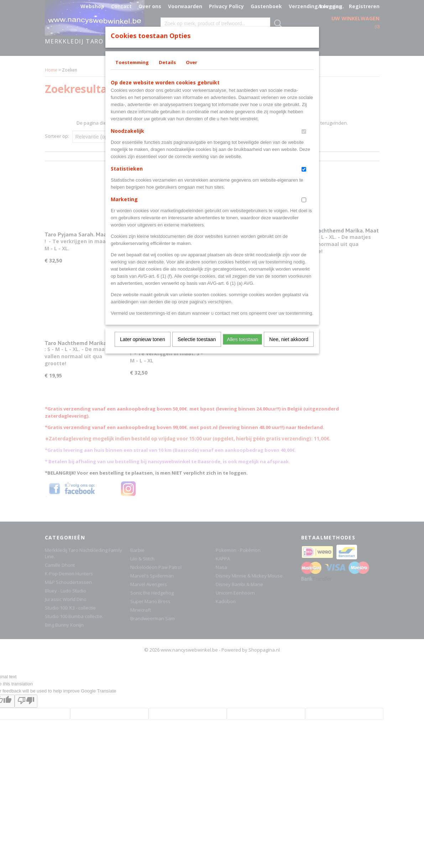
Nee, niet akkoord (289, 339)
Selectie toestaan (197, 339)
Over (192, 62)
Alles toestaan (242, 339)
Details (167, 62)
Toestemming (132, 62)
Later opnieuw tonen (143, 339)
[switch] (304, 132)
